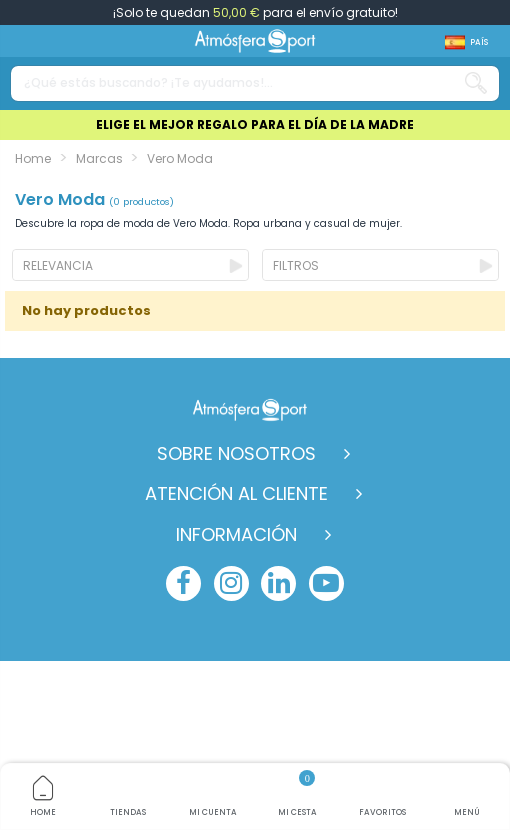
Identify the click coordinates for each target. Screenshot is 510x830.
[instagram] (231, 583)
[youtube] (326, 583)
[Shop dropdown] (466, 42)
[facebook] (183, 583)
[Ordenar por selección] (130, 265)
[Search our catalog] (476, 83)
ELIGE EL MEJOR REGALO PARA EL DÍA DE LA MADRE (255, 124)
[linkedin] (278, 583)
